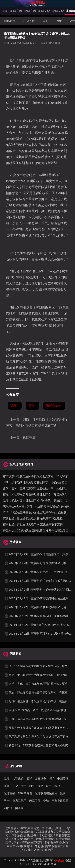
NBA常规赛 (25, 793)
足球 (14, 406)
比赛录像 (40, 778)
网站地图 (59, 860)
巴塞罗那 (35, 801)
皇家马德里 (19, 801)
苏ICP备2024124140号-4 (40, 864)
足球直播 (16, 11)
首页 (5, 11)
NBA (52, 778)
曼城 (46, 801)
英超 (46, 21)
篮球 (29, 778)
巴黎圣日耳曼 (60, 801)
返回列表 (29, 438)
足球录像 (44, 11)
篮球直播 (30, 11)
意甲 (24, 786)
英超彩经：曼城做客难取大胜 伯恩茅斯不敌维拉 (33, 518)
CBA (15, 786)
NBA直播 (10, 21)
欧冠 (57, 786)
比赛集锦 (18, 778)
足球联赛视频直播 (46, 793)
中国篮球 (63, 778)
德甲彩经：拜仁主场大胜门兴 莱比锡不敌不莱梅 (33, 524)
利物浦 (8, 808)
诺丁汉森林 (53, 406)
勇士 (7, 801)
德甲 (40, 786)
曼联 (63, 793)
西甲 (59, 21)
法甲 (49, 786)
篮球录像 (58, 11)
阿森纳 (19, 808)
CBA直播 (29, 21)
